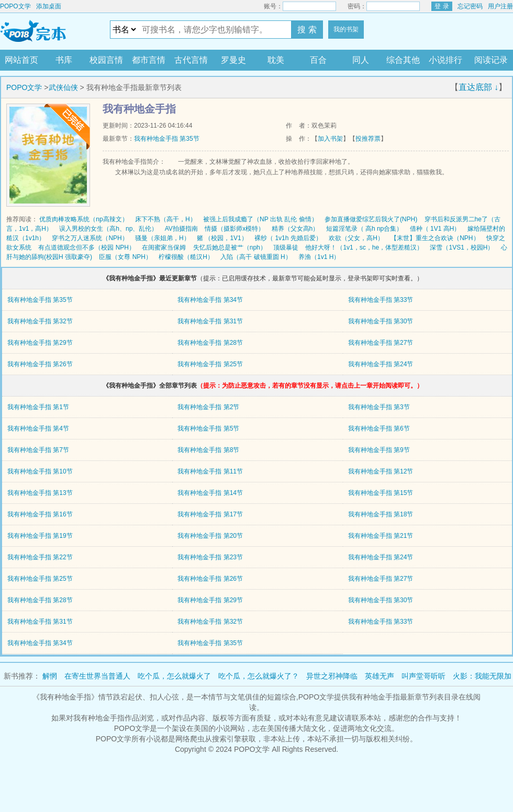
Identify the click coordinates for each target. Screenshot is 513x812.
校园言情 (106, 60)
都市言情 (149, 60)
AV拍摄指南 (181, 229)
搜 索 (307, 30)
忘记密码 (470, 6)
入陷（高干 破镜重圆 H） (256, 257)
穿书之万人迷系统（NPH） (90, 238)
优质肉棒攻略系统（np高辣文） (83, 219)
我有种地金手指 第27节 (381, 343)
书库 (64, 60)
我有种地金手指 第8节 (208, 450)
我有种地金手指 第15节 (381, 493)
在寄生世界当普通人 (97, 676)
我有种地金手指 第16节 (40, 514)
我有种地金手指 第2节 (208, 407)
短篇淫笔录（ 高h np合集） (365, 229)
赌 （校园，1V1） (222, 238)
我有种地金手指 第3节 (379, 407)
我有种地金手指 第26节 (40, 364)
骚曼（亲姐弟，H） (163, 238)
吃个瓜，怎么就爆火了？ (259, 676)
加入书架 (330, 139)
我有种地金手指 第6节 (379, 428)
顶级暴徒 (286, 247)
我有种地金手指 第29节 (40, 343)
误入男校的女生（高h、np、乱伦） (108, 229)
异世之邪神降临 (332, 676)
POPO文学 (15, 6)
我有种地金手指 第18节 (381, 514)
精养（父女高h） (295, 229)
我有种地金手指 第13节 (40, 493)
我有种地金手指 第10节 (40, 471)
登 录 (442, 6)
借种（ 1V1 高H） (435, 229)
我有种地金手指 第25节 (210, 364)
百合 (318, 60)
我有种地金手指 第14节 (210, 493)
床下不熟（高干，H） (166, 219)
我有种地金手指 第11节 (210, 471)
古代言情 (191, 60)
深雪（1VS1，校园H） (462, 247)
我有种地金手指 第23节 (210, 557)
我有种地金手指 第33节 (381, 300)
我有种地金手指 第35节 (167, 139)
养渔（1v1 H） (319, 257)
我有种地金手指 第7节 (38, 450)
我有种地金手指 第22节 (40, 557)
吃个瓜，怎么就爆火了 (174, 676)
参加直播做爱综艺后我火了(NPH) (371, 219)
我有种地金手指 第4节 (38, 428)
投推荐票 (368, 139)
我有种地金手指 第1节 (38, 407)
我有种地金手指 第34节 (210, 300)
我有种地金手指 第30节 (381, 321)
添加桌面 (49, 6)
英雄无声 (380, 676)
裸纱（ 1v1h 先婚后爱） (288, 238)
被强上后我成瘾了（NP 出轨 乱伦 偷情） (260, 219)
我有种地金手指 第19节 (40, 536)
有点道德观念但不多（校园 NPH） (87, 247)
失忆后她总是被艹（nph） (230, 247)
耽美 (276, 60)
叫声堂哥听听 (423, 676)
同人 (361, 60)
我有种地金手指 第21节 (381, 536)
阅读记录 (491, 60)
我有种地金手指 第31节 (210, 321)
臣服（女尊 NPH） (125, 257)
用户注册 (500, 6)
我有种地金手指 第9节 (379, 450)
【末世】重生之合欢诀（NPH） (435, 238)
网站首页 (21, 60)
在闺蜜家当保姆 (164, 247)
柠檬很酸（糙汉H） (186, 257)
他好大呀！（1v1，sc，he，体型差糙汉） (364, 247)
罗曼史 (233, 60)
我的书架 (346, 29)
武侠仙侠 (63, 87)
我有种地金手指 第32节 (40, 321)
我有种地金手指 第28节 (210, 343)
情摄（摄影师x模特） (235, 229)
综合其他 (403, 60)
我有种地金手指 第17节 (210, 514)
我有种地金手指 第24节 (381, 364)
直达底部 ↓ (478, 87)
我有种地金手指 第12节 (381, 471)
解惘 (50, 676)
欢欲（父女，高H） (356, 238)
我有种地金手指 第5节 (208, 428)
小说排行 (445, 60)
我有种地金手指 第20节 (210, 536)
